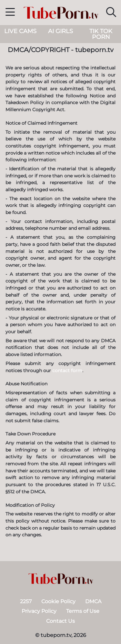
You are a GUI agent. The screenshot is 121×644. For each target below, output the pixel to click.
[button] (10, 13)
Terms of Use (83, 611)
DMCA (93, 601)
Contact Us (60, 621)
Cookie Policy (58, 601)
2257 (26, 601)
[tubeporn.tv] (61, 579)
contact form (67, 371)
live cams (20, 31)
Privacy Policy (39, 611)
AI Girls (60, 31)
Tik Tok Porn (101, 34)
